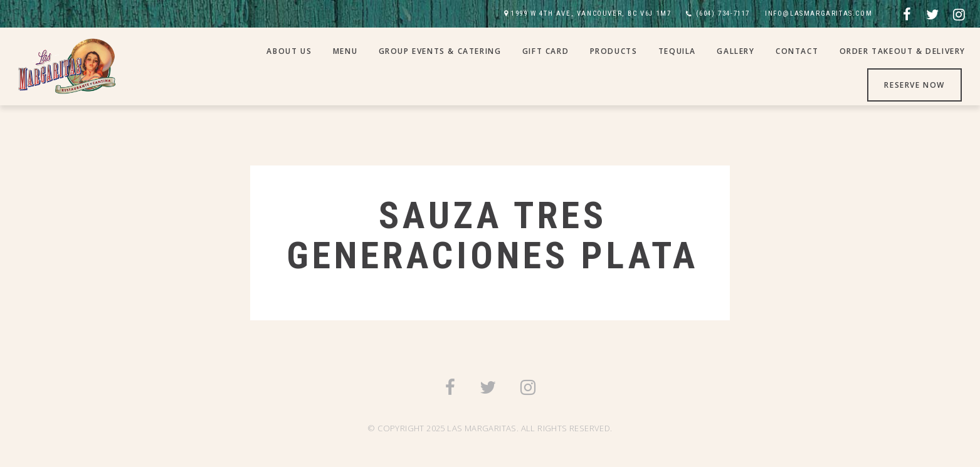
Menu (345, 51)
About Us (289, 51)
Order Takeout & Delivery (903, 51)
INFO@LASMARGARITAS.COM (819, 13)
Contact (797, 51)
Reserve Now (914, 85)
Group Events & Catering (440, 51)
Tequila (677, 51)
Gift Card (545, 51)
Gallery (735, 51)
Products (614, 51)
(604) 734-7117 (723, 13)
